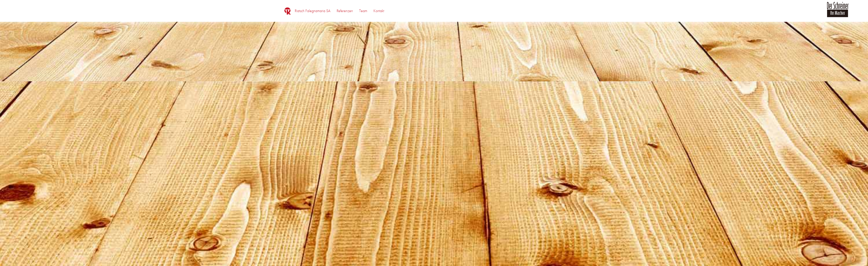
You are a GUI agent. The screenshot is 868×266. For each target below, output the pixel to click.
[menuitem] (313, 11)
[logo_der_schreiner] (838, 12)
